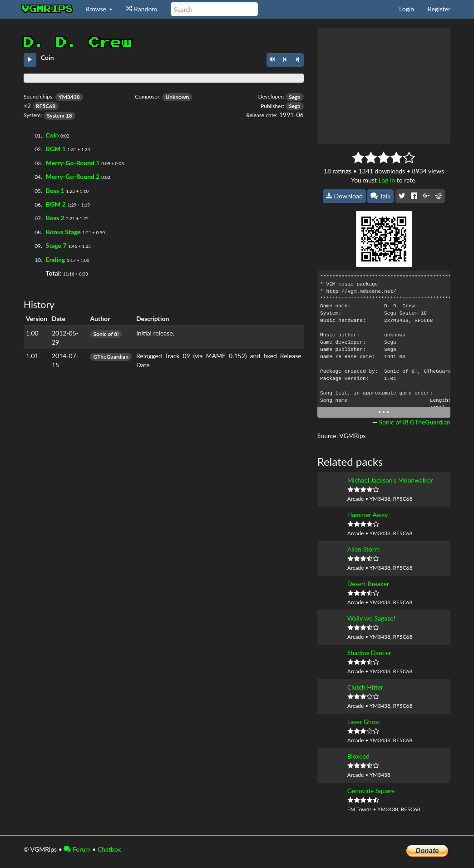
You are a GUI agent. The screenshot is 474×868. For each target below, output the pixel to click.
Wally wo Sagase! (371, 618)
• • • (384, 412)
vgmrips (48, 9)
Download (344, 196)
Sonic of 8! (106, 334)
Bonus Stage (63, 232)
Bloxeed (358, 756)
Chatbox (109, 849)
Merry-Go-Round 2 (73, 176)
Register (439, 9)
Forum (77, 849)
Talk (380, 196)
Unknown (177, 97)
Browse (99, 9)
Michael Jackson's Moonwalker (390, 480)
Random (142, 9)
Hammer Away (368, 515)
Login (407, 9)
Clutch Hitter (365, 687)
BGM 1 (56, 149)
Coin (52, 135)
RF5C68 (46, 106)
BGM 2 (56, 204)
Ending (56, 259)
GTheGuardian (111, 357)
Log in (387, 180)
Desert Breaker (368, 584)
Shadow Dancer (369, 653)
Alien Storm (364, 549)
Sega (294, 97)
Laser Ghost (364, 722)
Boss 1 (55, 190)
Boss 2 (55, 218)
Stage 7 (56, 245)
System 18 (59, 116)
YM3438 (69, 97)
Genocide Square (371, 791)
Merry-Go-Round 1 (73, 163)
